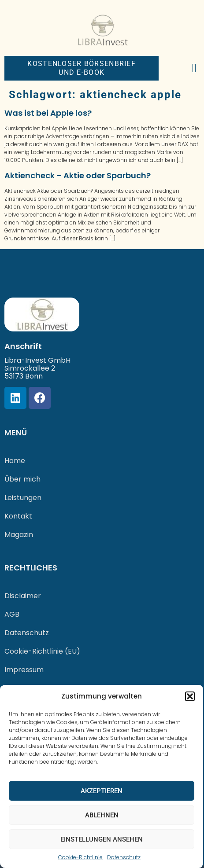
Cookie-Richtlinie (80, 857)
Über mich (22, 479)
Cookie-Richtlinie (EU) (42, 651)
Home (15, 461)
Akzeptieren (102, 791)
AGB (12, 614)
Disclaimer (23, 596)
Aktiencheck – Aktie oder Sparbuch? (78, 175)
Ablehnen (102, 815)
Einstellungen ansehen (102, 839)
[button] (190, 696)
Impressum (24, 670)
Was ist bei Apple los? (48, 113)
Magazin (19, 535)
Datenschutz (124, 857)
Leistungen (23, 498)
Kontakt (18, 516)
